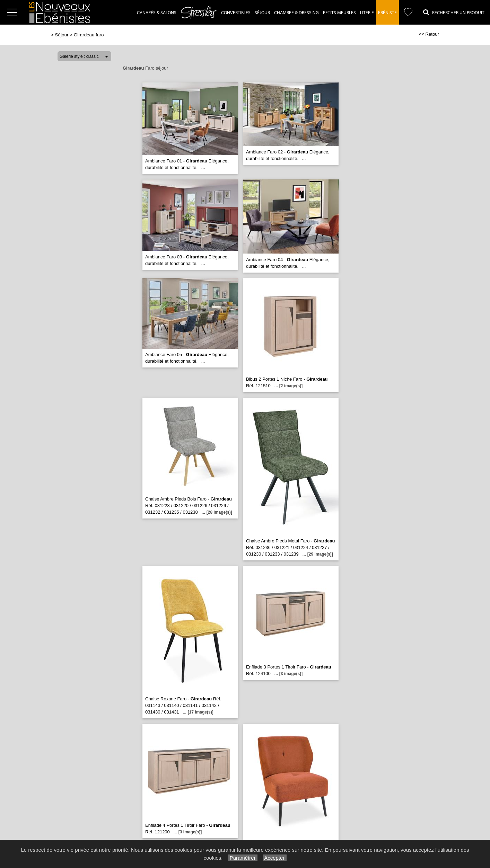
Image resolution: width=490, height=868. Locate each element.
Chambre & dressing (296, 13)
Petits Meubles (339, 13)
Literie (367, 13)
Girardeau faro (89, 35)
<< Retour (429, 34)
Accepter (275, 858)
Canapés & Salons (157, 13)
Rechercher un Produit (454, 12)
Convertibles (236, 13)
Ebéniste (387, 13)
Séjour (262, 13)
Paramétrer (242, 858)
